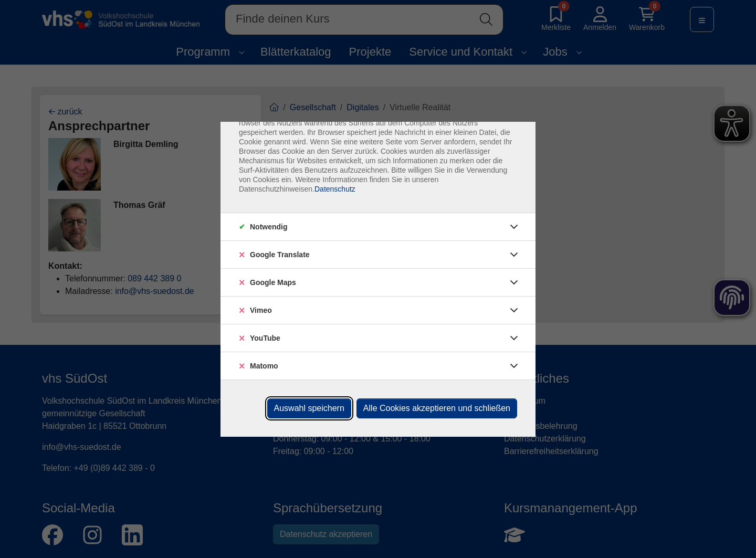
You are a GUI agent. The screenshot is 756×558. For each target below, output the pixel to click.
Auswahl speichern (309, 408)
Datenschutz (335, 189)
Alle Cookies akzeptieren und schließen (437, 408)
